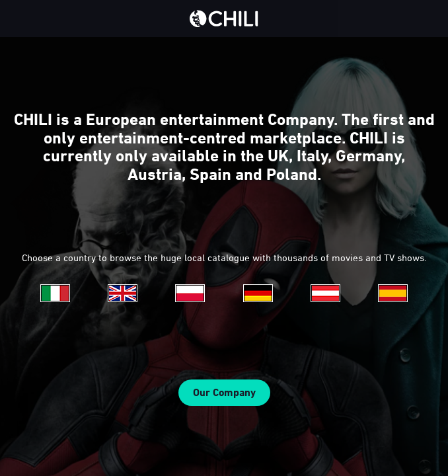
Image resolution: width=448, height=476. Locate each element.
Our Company (224, 392)
